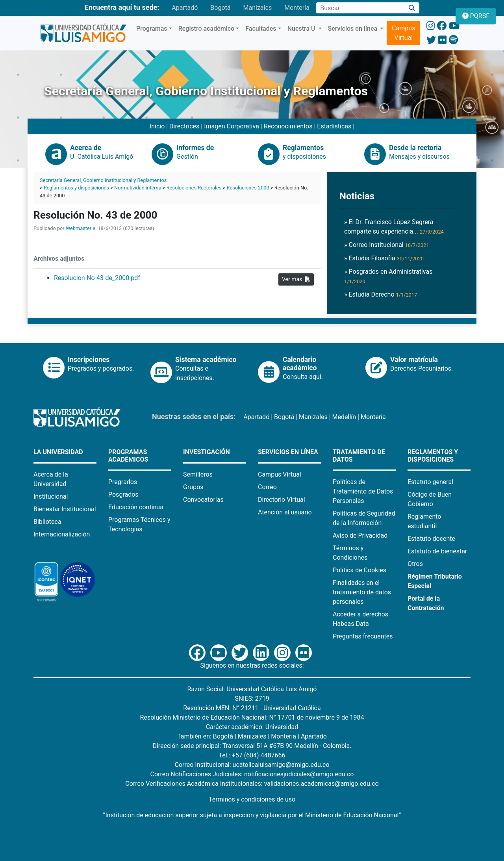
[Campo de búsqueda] (360, 8)
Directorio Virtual (282, 500)
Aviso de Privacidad (360, 535)
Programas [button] (152, 29)
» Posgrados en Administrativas (388, 276)
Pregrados (123, 482)
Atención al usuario (285, 512)
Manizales (257, 8)
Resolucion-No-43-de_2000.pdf (97, 278)
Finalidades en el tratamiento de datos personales (362, 592)
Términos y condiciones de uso (252, 799)
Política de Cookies (359, 570)
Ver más (296, 279)
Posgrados (123, 495)
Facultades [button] (261, 29)
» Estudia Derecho (381, 294)
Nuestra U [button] (302, 29)
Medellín (344, 417)
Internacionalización (62, 534)
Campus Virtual (403, 33)
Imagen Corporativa (232, 126)
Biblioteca (47, 522)
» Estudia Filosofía (384, 258)
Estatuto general (430, 482)
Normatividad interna (138, 188)
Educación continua (136, 507)
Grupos (193, 487)
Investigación (207, 452)
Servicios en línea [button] (354, 29)
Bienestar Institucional (65, 509)
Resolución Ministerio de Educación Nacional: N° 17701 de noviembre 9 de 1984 (252, 717)
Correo (267, 487)
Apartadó (185, 8)
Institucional (51, 496)
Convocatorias (203, 500)
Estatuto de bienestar (437, 551)
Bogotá (220, 8)
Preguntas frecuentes (363, 636)
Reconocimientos (288, 126)
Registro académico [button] (207, 29)
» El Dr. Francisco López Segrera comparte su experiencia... (394, 227)
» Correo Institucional (387, 245)
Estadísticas (334, 126)
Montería (297, 8)
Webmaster (79, 228)
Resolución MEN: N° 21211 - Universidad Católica (252, 708)
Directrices (184, 126)
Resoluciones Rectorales (194, 188)
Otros (415, 564)
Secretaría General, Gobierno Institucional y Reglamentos (103, 180)
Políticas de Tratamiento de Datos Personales (363, 491)
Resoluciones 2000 (248, 188)
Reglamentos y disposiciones (76, 188)
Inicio (157, 126)
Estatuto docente (431, 539)
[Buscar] (412, 8)
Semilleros (198, 474)
